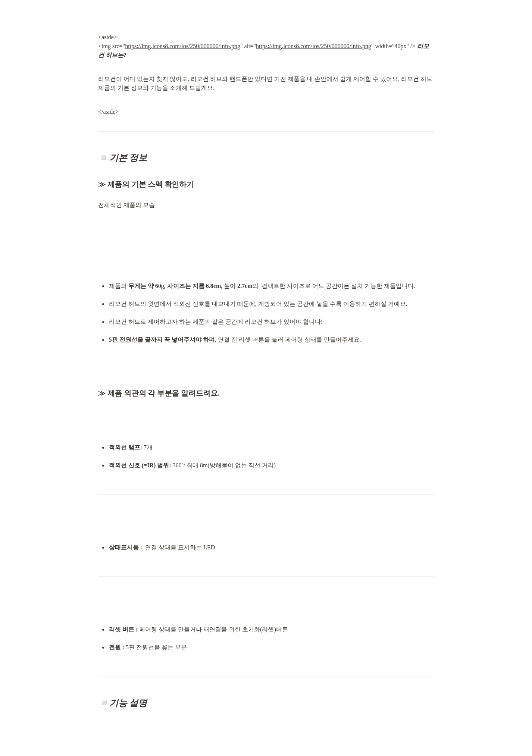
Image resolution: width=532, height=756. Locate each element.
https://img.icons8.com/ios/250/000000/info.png (183, 46)
